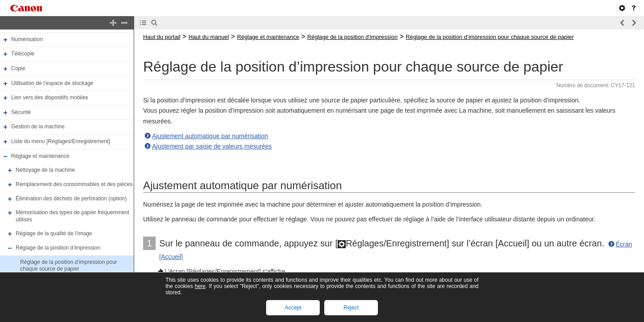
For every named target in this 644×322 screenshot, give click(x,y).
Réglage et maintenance (40, 156)
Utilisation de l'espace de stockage (52, 83)
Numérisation (27, 39)
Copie (18, 68)
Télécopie (23, 54)
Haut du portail (162, 37)
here (200, 286)
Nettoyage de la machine (45, 170)
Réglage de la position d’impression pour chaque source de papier (69, 266)
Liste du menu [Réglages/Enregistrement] (61, 141)
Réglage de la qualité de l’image (54, 234)
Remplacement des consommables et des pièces (74, 184)
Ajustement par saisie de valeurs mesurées (212, 146)
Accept (293, 308)
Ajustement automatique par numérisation (210, 136)
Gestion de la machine (38, 127)
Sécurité (21, 112)
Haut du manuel (208, 37)
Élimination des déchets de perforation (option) (71, 199)
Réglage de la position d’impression (58, 248)
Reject (351, 308)
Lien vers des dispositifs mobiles (50, 97)
